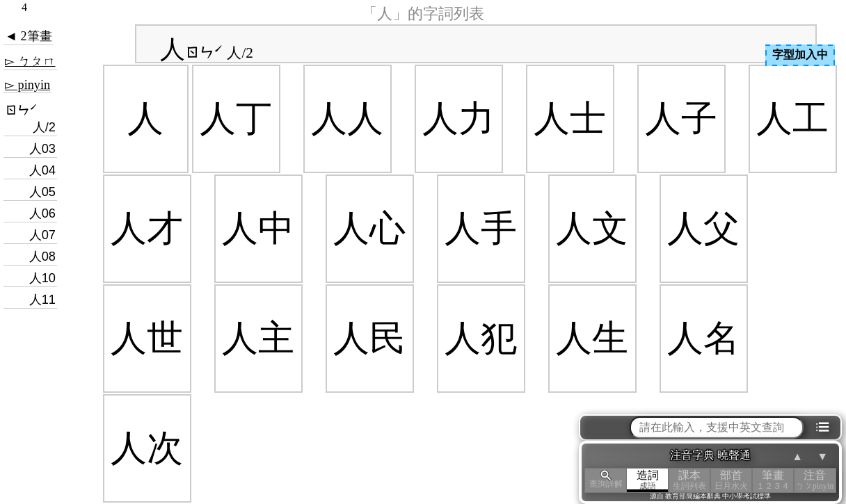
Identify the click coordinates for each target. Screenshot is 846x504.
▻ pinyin (27, 85)
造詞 (648, 480)
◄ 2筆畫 (29, 36)
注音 (815, 480)
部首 (731, 480)
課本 (689, 480)
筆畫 (773, 480)
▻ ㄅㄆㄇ (30, 61)
